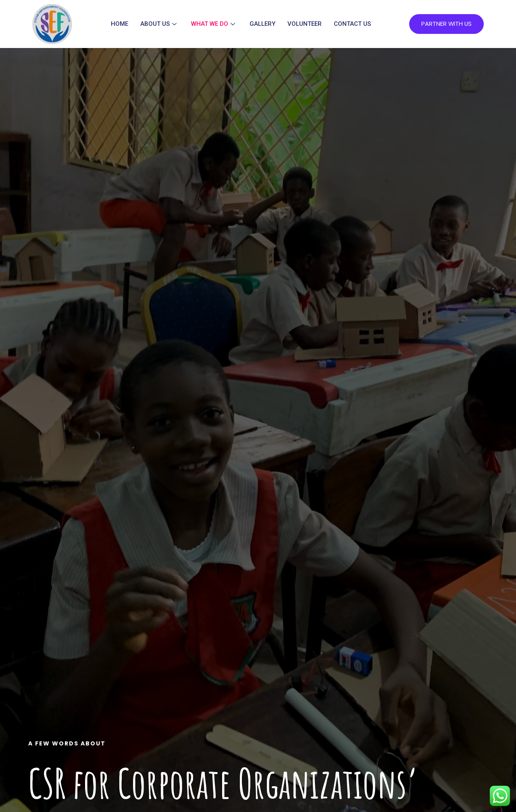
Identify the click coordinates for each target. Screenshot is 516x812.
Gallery (262, 24)
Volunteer (304, 24)
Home (119, 24)
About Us (158, 24)
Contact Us (352, 24)
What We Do (213, 24)
